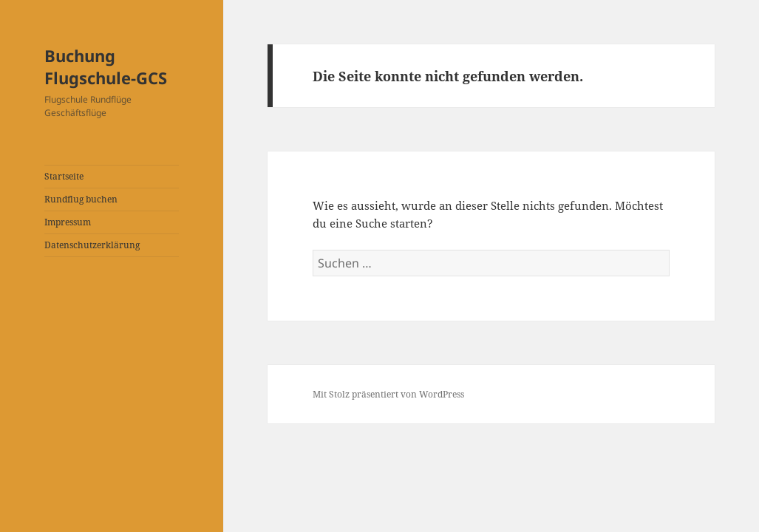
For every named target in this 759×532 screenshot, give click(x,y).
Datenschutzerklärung (92, 245)
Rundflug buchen (81, 199)
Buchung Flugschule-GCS (106, 66)
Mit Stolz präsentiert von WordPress (388, 394)
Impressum (68, 222)
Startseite (64, 176)
